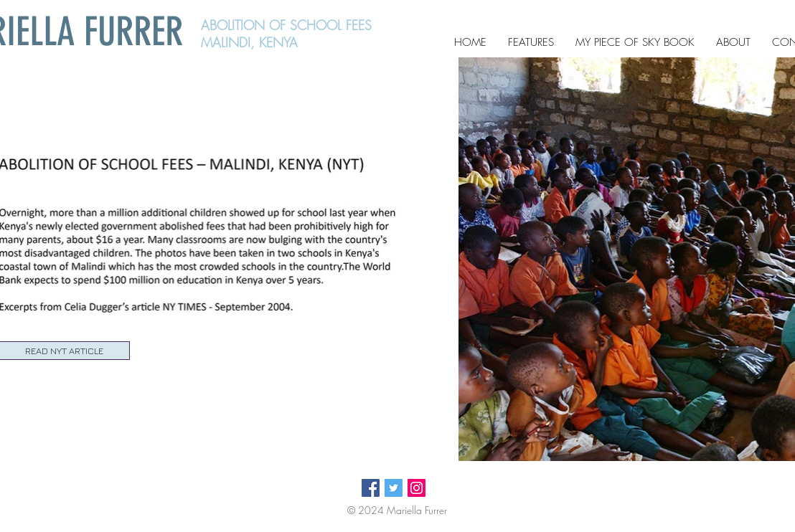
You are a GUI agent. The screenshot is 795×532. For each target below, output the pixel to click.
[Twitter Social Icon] (394, 488)
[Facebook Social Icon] (371, 488)
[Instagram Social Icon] (417, 488)
